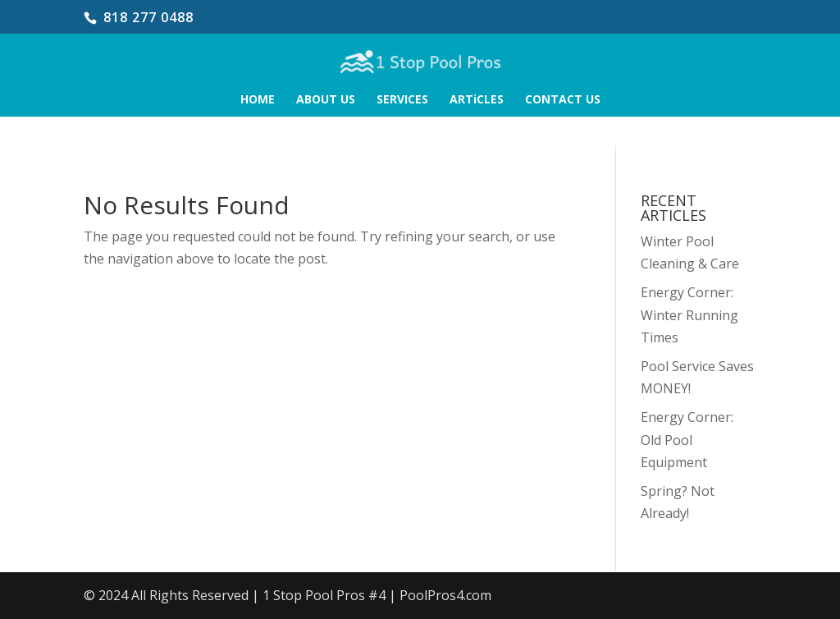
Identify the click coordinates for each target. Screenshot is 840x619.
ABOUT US (326, 100)
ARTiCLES (477, 100)
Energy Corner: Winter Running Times (689, 314)
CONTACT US (563, 100)
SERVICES (402, 100)
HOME (258, 100)
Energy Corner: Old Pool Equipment (687, 439)
